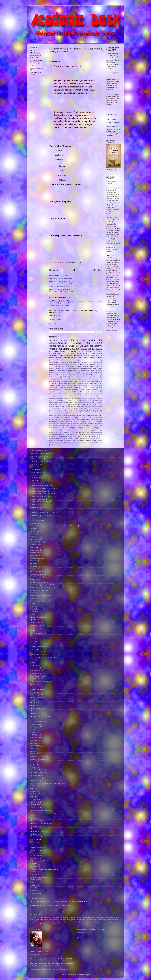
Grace (85, 405)
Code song (34, 563)
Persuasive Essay (65, 356)
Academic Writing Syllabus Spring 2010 (62, 281)
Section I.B (77, 421)
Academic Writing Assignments (40, 486)
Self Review (97, 430)
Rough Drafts (85, 419)
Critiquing (82, 360)
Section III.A (93, 428)
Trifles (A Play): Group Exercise (59, 306)
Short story (59, 432)
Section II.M (52, 428)
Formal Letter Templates (62, 402)
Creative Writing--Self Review (40, 596)
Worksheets (63, 362)
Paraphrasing (97, 349)
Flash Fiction (67, 373)
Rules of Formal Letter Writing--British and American (47, 783)
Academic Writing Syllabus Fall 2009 (61, 279)
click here (57, 924)
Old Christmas (73, 415)
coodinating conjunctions (76, 443)
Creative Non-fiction (69, 358)
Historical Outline (86, 407)
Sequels (51, 432)
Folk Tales (89, 400)
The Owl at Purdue (68, 436)
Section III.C (57, 430)
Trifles (65, 377)
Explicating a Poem (95, 398)
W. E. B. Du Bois (36, 856)
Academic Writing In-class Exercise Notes (43, 488)
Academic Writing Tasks (79, 383)
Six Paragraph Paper (69, 432)
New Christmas (93, 413)
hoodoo (94, 443)
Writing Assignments (78, 441)
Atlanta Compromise (73, 388)
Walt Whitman (59, 441)
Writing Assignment (93, 377)
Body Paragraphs (36, 539)
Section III (85, 428)
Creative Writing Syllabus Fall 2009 (60, 289)
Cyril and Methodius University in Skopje (47, 965)
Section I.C (84, 421)
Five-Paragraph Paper (79, 400)
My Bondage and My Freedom (57, 413)
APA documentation (36, 472)
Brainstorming (62, 370)
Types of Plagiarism (79, 438)
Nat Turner (70, 413)
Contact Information (81, 392)
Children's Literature (85, 390)
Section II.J (81, 426)
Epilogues (74, 398)
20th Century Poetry (94, 379)
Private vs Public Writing (62, 417)
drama (100, 358)
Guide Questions (35, 671)
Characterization (73, 370)
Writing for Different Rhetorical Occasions (43, 869)
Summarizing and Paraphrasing (65, 351)
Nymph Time (64, 415)
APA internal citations (81, 364)
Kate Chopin (89, 409)
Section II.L (97, 426)
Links (95, 409)
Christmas (95, 390)
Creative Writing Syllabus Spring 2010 (61, 292)
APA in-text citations (66, 364)
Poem (95, 415)
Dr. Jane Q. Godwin (36, 60)
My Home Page (35, 50)
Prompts (84, 349)
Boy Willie (76, 390)
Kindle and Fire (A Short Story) (112, 135)
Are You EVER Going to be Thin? (113, 123)
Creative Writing (59, 262)
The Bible (82, 434)
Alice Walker (34, 504)
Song (79, 432)
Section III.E (73, 430)
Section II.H (65, 426)
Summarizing (53, 362)
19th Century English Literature (79, 379)
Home (76, 270)
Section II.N (61, 428)
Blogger (86, 975)
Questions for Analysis (94, 417)
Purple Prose (75, 417)
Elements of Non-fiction (63, 398)
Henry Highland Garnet (73, 407)
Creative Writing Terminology (40, 590)
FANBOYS (62, 400)
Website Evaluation (77, 377)
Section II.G (56, 426)
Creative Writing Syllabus (87, 370)
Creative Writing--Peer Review (68, 360)
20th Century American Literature (77, 353)
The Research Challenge (81, 436)
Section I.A (69, 421)
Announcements (53, 388)
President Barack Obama (70, 375)
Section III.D (65, 430)
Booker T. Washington (55, 390)
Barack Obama (84, 388)
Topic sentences (54, 377)
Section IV (89, 430)
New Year (57, 415)
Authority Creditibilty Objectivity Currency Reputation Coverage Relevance (70, 368)
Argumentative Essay (80, 356)
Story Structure (84, 375)
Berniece (93, 388)
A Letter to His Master (37, 467)
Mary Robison (88, 411)
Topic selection (95, 375)
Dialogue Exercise (88, 396)
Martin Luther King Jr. (77, 411)
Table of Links (74, 434)
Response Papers (76, 419)
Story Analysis (96, 432)
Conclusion (71, 392)
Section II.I (73, 426)
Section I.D (92, 421)
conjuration (64, 443)
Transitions (58, 438)
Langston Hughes (85, 373)
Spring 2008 (69, 349)
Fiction (69, 400)
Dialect (73, 396)
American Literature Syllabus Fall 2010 (61, 287)
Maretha (67, 411)
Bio (78, 935)
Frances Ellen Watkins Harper (87, 402)
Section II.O (69, 428)
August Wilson (95, 356)
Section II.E (93, 424)
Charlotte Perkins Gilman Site (36, 56)
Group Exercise (82, 358)
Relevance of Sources (55, 419)
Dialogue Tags (98, 396)
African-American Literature (65, 343)
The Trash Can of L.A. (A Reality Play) (113, 130)
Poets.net (33, 65)
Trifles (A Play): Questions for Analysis (61, 303)
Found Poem (73, 402)
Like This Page (35, 63)
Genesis (79, 405)
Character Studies (55, 358)
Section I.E (99, 421)
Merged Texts (97, 411)
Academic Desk (73, 381)
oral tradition (65, 379)
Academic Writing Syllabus (72, 366)
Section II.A (61, 424)
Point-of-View (35, 754)
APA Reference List (90, 362)
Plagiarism (89, 415)
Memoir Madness (36, 53)
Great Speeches (93, 405)
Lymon (94, 373)
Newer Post (54, 270)
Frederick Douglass (36, 655)
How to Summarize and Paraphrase (41, 681)
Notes (59, 375)
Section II (53, 424)
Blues (98, 388)
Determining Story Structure (74, 262)
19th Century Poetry (75, 362)
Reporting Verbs (66, 419)
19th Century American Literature (91, 351)
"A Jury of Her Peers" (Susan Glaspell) (61, 300)
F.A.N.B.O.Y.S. (53, 400)
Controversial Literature (94, 392)
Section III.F (82, 430)
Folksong (75, 373)
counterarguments (54, 379)
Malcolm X (61, 411)
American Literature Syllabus (91, 366)
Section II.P (77, 428)
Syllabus (84, 346)
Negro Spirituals (35, 724)
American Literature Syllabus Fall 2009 (61, 284)
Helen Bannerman (61, 407)
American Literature (55, 320)
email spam (87, 443)
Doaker (53, 398)
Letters (54, 360)
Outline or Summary (94, 360)
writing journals (35, 893)
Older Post (97, 270)
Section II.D (85, 424)
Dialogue (79, 396)
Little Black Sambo (36, 697)
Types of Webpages (91, 438)
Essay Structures (83, 398)
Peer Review (82, 415)
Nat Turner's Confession (81, 413)
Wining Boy (68, 441)
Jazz (68, 409)
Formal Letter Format (37, 644)
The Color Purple (90, 434)
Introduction (62, 409)
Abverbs (65, 381)
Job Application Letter (77, 409)
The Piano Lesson (58, 353)
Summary (92, 358)
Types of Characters (67, 438)
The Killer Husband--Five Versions (41, 823)
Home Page (81, 933)
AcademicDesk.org (92, 383)
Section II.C (77, 424)
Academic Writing (55, 315)
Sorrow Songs (86, 432)
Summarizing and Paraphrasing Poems (59, 434)
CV (78, 938)
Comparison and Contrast (60, 392)
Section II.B (69, 424)
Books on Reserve (66, 390)
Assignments (63, 388)
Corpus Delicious (52, 969)
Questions (83, 417)
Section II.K (89, 426)
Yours (58, 443)
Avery (95, 368)
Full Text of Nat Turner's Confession (66, 405)
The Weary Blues (93, 436)
